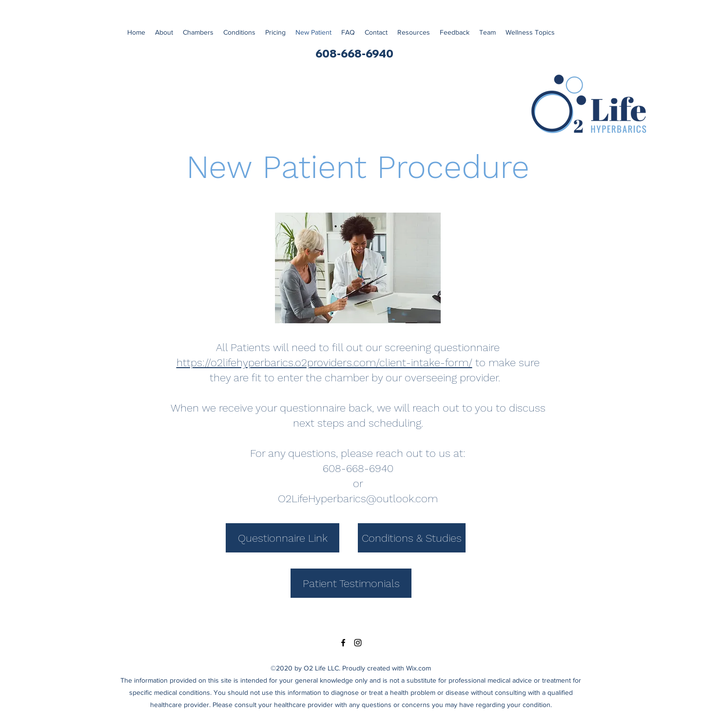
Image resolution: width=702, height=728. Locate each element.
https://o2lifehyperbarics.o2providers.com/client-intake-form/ (324, 363)
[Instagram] (358, 643)
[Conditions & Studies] (412, 538)
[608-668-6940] (354, 54)
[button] (530, 32)
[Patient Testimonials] (351, 583)
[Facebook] (343, 643)
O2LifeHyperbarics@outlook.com (358, 499)
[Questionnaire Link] (283, 538)
